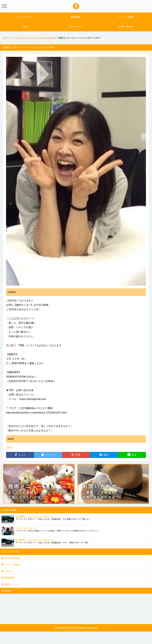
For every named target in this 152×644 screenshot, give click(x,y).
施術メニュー (12, 584)
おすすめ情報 (12, 558)
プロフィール (76, 27)
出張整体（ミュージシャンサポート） (35, 516)
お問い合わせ (126, 27)
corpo (9, 447)
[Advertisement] (76, 638)
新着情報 (76, 17)
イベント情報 (126, 17)
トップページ (25, 17)
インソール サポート (26, 528)
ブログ (25, 27)
